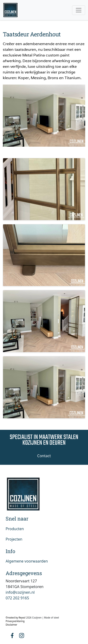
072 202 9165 (17, 598)
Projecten (14, 539)
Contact (44, 456)
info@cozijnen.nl (20, 592)
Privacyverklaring (15, 621)
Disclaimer (11, 625)
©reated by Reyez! (16, 618)
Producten (15, 529)
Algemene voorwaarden (27, 561)
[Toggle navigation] (79, 10)
